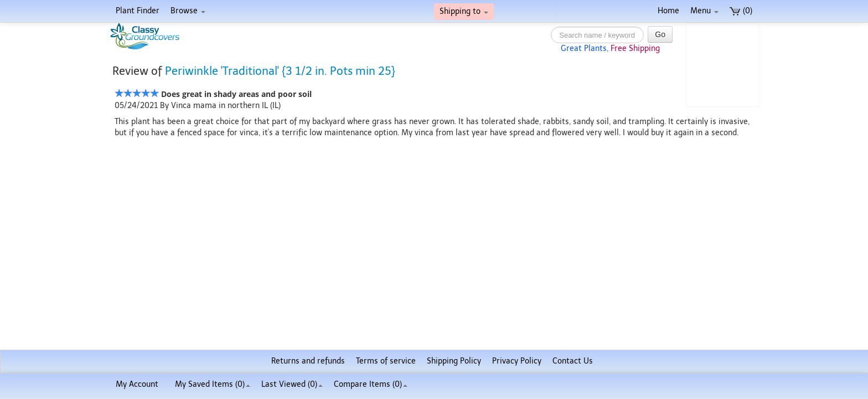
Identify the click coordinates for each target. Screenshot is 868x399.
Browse (188, 11)
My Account (137, 384)
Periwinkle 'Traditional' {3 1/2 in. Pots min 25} (280, 71)
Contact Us (573, 361)
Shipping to (464, 11)
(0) (741, 11)
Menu (704, 11)
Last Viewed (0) (292, 384)
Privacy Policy (517, 361)
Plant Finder (138, 11)
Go (660, 34)
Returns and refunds (308, 361)
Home (668, 11)
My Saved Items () (213, 384)
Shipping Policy (454, 361)
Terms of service (386, 361)
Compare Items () (371, 384)
